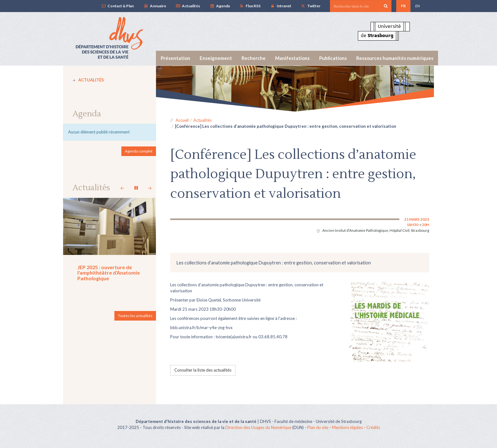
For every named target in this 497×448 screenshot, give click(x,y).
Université (389, 26)
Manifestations (292, 58)
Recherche (254, 58)
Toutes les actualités (135, 316)
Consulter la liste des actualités (203, 370)
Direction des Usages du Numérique (258, 427)
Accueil (182, 120)
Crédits (373, 427)
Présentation (175, 58)
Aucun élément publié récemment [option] (99, 132)
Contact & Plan (117, 6)
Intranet (281, 6)
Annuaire (155, 6)
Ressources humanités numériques (395, 58)
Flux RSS (250, 6)
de (377, 36)
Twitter (311, 6)
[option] (295, 89)
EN (417, 6)
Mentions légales (347, 427)
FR (403, 6)
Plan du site (318, 427)
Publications (333, 58)
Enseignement (216, 58)
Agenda (219, 6)
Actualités (188, 6)
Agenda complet (139, 151)
